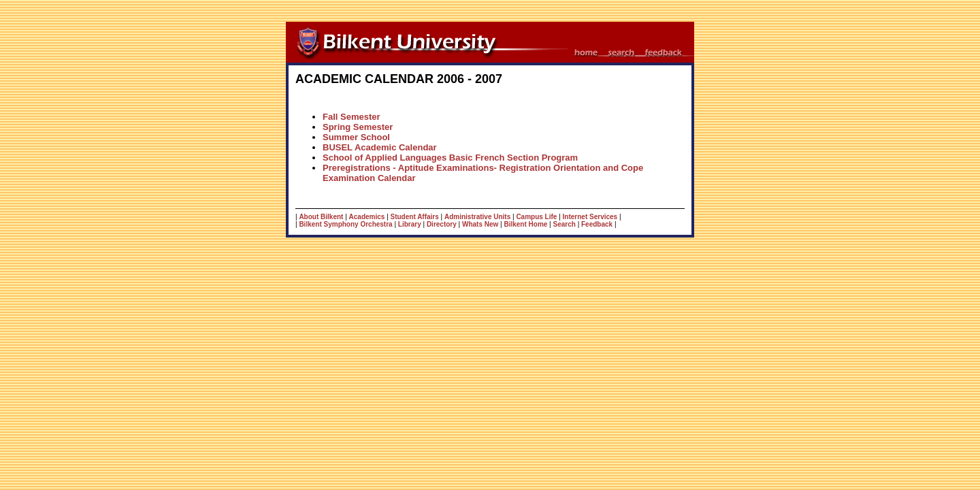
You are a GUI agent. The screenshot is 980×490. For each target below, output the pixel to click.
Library (410, 224)
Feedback (597, 224)
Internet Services (590, 217)
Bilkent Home (525, 224)
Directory (442, 224)
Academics (367, 217)
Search (565, 224)
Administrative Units (477, 217)
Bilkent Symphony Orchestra (345, 224)
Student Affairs (415, 217)
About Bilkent (321, 217)
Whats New (480, 224)
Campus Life (536, 217)
